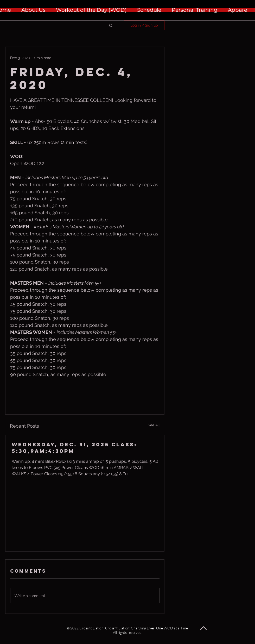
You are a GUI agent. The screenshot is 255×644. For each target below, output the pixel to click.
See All (154, 425)
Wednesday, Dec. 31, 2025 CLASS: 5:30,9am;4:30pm (74, 448)
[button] (111, 25)
